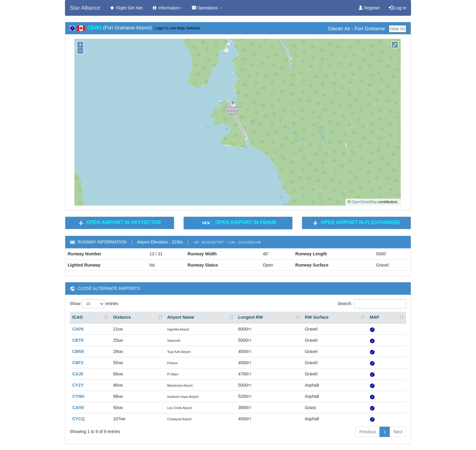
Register (369, 8)
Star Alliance (85, 8)
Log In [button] (398, 8)
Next (398, 432)
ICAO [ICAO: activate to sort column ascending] (78, 317)
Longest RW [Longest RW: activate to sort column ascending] (251, 317)
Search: (372, 304)
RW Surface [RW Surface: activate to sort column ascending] (317, 317)
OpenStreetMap (364, 202)
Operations (207, 8)
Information (167, 8)
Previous (368, 432)
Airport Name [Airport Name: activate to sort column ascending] (181, 317)
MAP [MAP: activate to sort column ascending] (374, 317)
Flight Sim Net (126, 8)
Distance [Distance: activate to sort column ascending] (122, 317)
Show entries (94, 304)
